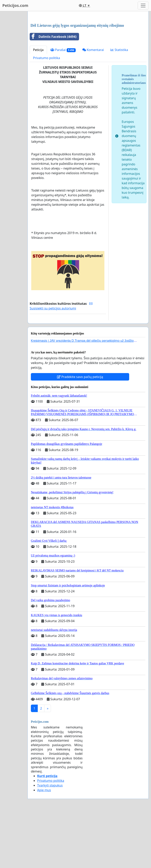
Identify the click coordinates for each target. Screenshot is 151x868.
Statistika (119, 105)
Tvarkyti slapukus (50, 840)
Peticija (38, 105)
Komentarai (93, 105)
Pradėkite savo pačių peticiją (80, 432)
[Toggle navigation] (143, 6)
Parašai (63, 105)
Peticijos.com (15, 5)
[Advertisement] (88, 45)
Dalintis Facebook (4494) (53, 92)
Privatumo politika (46, 113)
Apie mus (44, 845)
